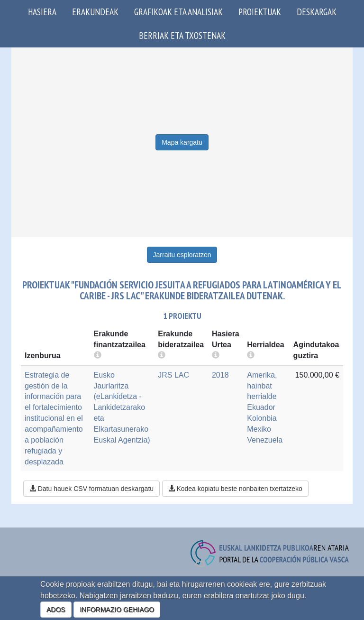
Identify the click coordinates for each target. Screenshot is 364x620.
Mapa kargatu (182, 142)
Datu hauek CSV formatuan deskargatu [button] (91, 489)
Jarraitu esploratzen (182, 255)
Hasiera (42, 12)
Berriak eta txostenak (182, 35)
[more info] (216, 356)
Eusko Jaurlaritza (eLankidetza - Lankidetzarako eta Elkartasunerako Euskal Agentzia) (122, 407)
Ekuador (261, 407)
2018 (220, 375)
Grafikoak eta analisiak (178, 12)
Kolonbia (262, 418)
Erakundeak (95, 12)
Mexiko (259, 429)
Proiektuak (260, 12)
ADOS (56, 610)
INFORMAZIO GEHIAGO (117, 610)
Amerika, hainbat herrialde (262, 386)
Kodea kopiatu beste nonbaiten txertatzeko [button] (235, 489)
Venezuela (265, 440)
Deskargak (317, 12)
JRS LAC (173, 375)
